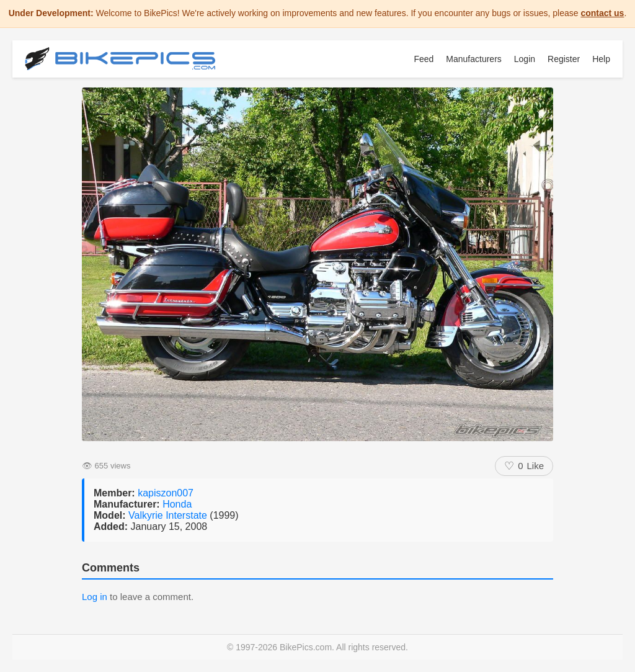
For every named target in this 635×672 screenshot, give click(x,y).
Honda (177, 504)
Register (564, 59)
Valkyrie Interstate (169, 515)
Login (525, 59)
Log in (95, 597)
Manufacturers (473, 59)
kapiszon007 (166, 493)
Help (601, 59)
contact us (602, 13)
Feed (424, 59)
